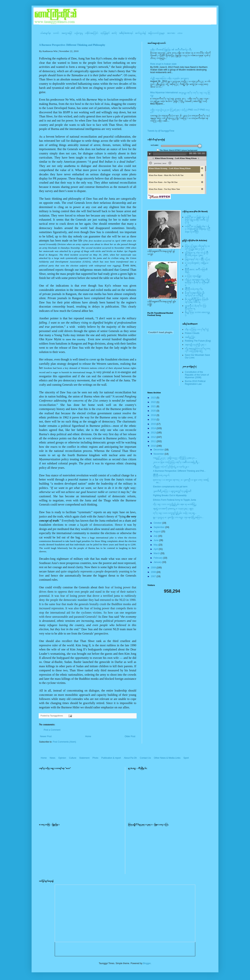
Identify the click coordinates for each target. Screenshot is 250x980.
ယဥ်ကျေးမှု (79, 33)
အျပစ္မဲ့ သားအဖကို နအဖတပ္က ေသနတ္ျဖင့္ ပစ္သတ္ (173, 509)
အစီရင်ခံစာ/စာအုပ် (126, 33)
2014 (154, 428)
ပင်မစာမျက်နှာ (46, 33)
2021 (154, 406)
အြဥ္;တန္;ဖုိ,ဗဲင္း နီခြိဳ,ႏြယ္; (198, 259)
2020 (154, 411)
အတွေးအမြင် (67, 33)
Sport (186, 758)
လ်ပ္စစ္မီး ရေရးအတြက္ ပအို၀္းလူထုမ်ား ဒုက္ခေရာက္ (169, 78)
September (159, 527)
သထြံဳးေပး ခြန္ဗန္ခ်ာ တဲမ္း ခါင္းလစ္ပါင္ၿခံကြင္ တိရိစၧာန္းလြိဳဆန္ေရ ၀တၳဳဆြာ (197, 229)
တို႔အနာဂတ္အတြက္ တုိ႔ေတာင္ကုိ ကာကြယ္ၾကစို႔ (198, 350)
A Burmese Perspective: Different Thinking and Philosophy (72, 45)
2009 (154, 568)
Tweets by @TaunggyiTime (161, 131)
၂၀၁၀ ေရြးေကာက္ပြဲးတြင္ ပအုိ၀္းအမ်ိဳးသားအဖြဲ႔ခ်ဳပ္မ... (176, 462)
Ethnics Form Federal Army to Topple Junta (175, 500)
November (159, 454)
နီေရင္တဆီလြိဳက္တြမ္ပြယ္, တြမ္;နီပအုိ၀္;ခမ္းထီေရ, (197, 300)
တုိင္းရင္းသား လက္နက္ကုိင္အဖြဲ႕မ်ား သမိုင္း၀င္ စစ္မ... (175, 513)
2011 (154, 441)
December (159, 450)
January (158, 562)
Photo (95, 758)
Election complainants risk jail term (170, 487)
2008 (154, 572)
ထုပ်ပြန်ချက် (105, 33)
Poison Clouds (192, 333)
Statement (84, 758)
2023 (154, 398)
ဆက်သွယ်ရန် (141, 33)
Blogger (147, 963)
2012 (154, 437)
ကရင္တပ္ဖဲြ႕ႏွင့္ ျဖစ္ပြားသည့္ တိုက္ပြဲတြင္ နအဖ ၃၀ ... (175, 458)
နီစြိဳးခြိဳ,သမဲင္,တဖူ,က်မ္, (194, 289)
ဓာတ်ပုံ (114, 33)
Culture (73, 758)
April (156, 549)
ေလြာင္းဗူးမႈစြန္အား (193, 276)
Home (88, 736)
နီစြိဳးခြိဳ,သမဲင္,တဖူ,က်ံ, (161, 475)
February (158, 558)
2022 (154, 402)
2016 (154, 420)
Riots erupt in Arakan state (163, 64)
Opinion (62, 758)
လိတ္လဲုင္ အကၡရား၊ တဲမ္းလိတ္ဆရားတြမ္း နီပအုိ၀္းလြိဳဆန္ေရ (198, 282)
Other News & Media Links (167, 758)
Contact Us (145, 758)
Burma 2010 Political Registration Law (195, 383)
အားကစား (171, 33)
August (157, 532)
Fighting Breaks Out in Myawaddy (170, 495)
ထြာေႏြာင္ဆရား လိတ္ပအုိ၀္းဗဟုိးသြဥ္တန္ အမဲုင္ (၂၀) (197, 247)
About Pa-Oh (130, 758)
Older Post (130, 736)
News (53, 758)
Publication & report (111, 758)
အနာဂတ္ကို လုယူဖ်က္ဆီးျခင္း (196, 345)
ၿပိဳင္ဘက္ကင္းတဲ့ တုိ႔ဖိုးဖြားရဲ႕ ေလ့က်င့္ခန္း (171, 467)
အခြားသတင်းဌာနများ (156, 33)
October (158, 523)
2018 (154, 415)
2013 (154, 433)
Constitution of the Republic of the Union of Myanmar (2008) (197, 375)
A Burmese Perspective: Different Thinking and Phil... (179, 471)
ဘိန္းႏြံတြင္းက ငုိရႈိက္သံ (197, 329)
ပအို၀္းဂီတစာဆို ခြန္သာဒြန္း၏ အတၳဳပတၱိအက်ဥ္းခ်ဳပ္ (171, 50)
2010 (154, 446)
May (156, 545)
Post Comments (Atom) (64, 742)
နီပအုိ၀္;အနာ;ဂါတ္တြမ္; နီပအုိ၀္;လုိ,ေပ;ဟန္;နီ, (195, 294)
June (156, 540)
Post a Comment (52, 730)
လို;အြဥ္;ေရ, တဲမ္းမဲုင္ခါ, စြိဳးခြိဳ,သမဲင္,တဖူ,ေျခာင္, (197, 254)
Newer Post (46, 736)
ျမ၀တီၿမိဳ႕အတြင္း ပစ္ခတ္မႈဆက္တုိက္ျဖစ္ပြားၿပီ (172, 491)
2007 (154, 576)
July (156, 536)
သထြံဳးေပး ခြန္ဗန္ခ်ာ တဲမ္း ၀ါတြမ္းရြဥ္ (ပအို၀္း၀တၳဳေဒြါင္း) (197, 220)
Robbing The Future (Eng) (198, 341)
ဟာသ (180, 33)
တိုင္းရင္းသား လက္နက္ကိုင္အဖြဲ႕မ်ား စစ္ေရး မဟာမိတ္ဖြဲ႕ (175, 504)
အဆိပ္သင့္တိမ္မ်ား (190, 337)
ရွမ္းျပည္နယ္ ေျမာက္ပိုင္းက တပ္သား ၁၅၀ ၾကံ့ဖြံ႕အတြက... (178, 517)
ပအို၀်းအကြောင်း (92, 33)
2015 (154, 424)
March (157, 553)
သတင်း (56, 33)
